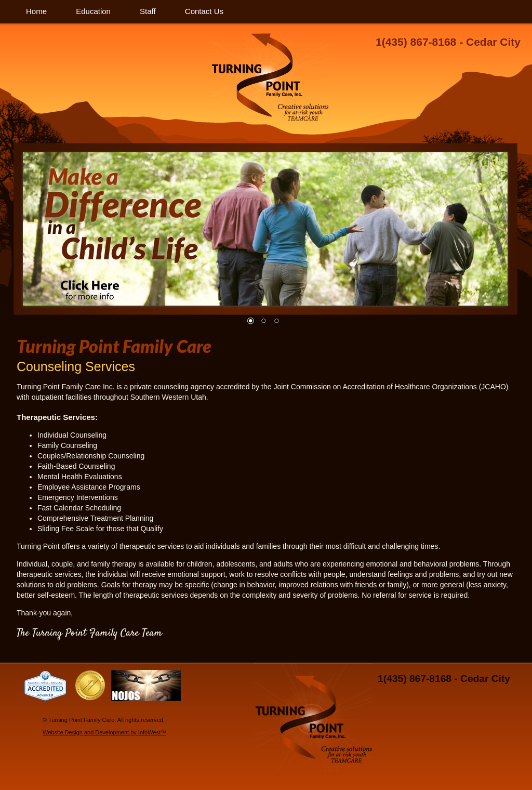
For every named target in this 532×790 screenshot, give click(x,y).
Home (36, 11)
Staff (148, 11)
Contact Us (204, 11)
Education (93, 11)
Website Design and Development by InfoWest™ (104, 732)
